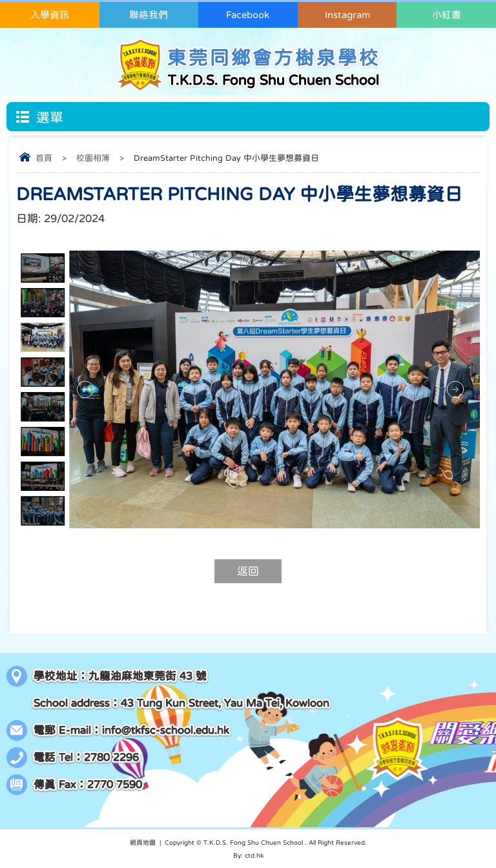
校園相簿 (93, 158)
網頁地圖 (143, 842)
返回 (248, 571)
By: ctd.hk (248, 855)
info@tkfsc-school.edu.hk (166, 730)
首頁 (44, 158)
